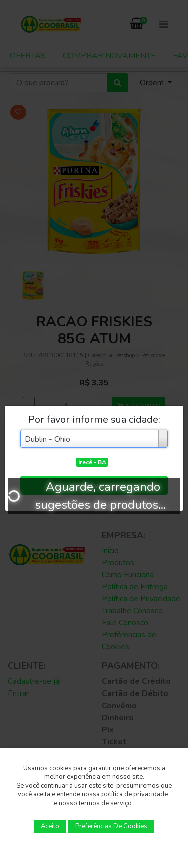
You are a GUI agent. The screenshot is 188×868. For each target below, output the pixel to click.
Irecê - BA (92, 462)
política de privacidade (135, 794)
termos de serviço (106, 803)
